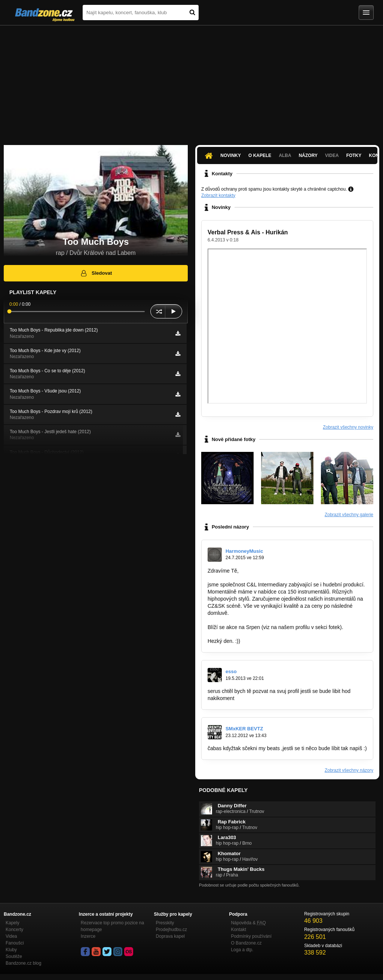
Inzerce (88, 936)
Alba (285, 155)
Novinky (231, 155)
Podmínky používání (251, 936)
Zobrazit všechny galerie (349, 515)
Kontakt (238, 930)
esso (231, 671)
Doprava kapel (170, 936)
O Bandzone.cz (246, 943)
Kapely (13, 923)
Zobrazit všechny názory (349, 770)
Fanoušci (15, 943)
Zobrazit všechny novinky (348, 427)
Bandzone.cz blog (23, 963)
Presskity (165, 923)
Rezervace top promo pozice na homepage (112, 926)
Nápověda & (248, 923)
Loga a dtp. (242, 950)
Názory (308, 155)
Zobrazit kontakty (218, 195)
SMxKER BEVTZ (244, 729)
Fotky (354, 155)
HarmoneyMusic (244, 551)
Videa (332, 155)
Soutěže (14, 956)
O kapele (260, 155)
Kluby (11, 950)
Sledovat (96, 273)
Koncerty (14, 930)
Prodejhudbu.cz (171, 930)
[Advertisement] (191, 81)
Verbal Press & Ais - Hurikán (248, 232)
